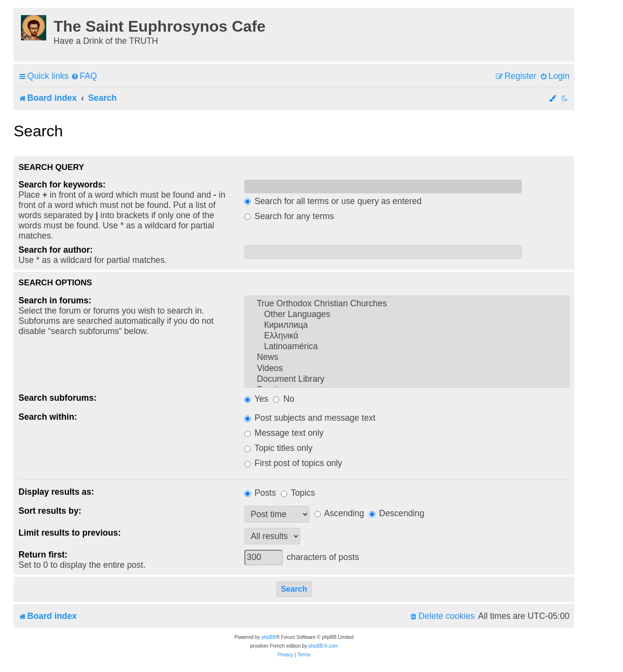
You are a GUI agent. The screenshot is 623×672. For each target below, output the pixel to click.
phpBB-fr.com (323, 646)
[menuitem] (84, 76)
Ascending (339, 513)
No (284, 399)
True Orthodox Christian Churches (407, 304)
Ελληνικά (407, 336)
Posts (260, 493)
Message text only (284, 433)
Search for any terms (289, 216)
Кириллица (407, 325)
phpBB (269, 637)
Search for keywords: (62, 185)
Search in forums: (55, 300)
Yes (256, 399)
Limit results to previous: (70, 533)
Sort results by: (50, 511)
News (407, 357)
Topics (298, 493)
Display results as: (56, 492)
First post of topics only (293, 463)
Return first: (43, 555)
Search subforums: (57, 398)
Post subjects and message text (310, 418)
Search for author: (56, 250)
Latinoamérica (407, 347)
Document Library (407, 379)
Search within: (48, 417)
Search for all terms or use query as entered (333, 201)
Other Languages (407, 315)
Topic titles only (278, 448)
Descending (397, 513)
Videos (407, 369)
